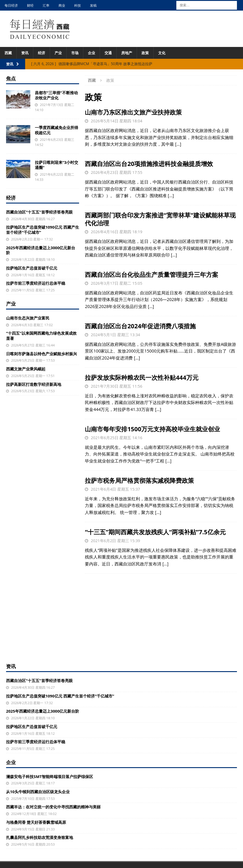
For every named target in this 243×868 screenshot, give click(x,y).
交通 (108, 53)
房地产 (127, 53)
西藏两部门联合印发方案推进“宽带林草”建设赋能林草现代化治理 (160, 219)
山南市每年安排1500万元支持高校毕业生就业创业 (152, 429)
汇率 (46, 5)
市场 (75, 53)
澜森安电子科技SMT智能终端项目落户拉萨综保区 (50, 777)
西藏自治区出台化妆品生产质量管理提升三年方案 (151, 275)
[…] (178, 144)
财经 (30, 5)
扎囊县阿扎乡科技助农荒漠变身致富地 (40, 837)
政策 (145, 53)
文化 (162, 53)
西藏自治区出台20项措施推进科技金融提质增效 (149, 164)
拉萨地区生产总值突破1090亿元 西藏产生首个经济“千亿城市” (43, 230)
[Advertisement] (121, 618)
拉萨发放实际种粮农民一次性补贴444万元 (141, 378)
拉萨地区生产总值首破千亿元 (32, 268)
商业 (62, 5)
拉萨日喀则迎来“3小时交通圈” (57, 165)
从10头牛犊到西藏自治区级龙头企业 (38, 792)
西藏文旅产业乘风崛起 (26, 369)
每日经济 (11, 5)
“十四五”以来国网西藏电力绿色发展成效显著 (41, 336)
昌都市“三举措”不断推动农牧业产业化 (56, 95)
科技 (78, 5)
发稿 (93, 5)
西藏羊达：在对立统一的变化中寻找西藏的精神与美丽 (53, 807)
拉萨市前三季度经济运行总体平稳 (36, 283)
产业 (58, 53)
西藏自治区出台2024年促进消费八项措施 (140, 326)
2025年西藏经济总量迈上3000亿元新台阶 (41, 250)
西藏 (8, 53)
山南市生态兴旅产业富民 (28, 318)
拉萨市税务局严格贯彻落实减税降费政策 (139, 480)
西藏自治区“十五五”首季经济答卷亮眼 (39, 212)
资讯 (25, 53)
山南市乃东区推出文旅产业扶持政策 (133, 112)
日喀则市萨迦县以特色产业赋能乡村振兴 (42, 354)
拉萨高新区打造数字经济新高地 (34, 384)
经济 (42, 53)
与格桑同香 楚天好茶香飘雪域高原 (36, 822)
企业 (92, 53)
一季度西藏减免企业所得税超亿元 (57, 130)
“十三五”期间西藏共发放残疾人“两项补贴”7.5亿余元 (155, 532)
